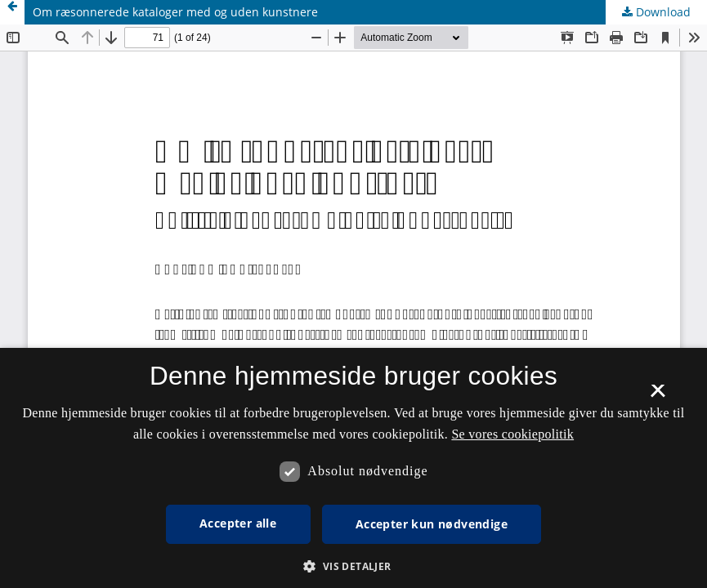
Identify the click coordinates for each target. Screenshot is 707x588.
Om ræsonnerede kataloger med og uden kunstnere (175, 12)
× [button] (658, 396)
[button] (353, 566)
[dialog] (353, 468)
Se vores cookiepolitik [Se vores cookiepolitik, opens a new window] (512, 434)
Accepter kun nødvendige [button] (432, 524)
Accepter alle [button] (238, 523)
